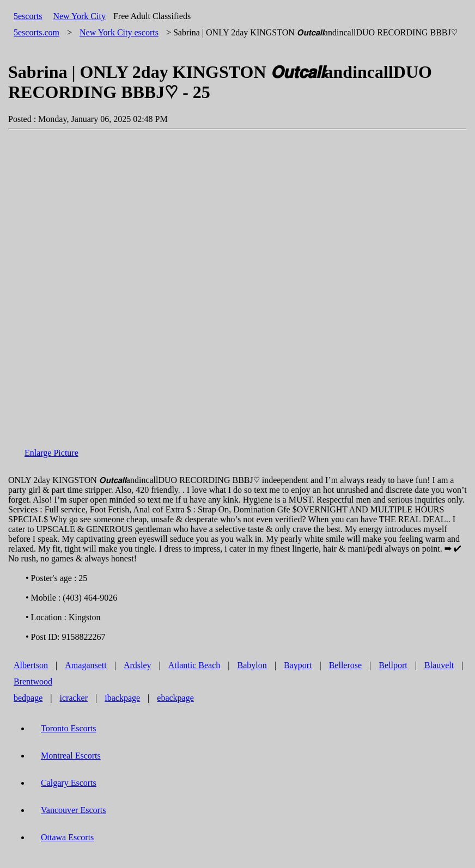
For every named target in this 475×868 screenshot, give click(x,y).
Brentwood (33, 681)
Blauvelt (439, 665)
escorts (119, 32)
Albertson (31, 665)
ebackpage (175, 698)
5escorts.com (36, 32)
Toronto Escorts (69, 728)
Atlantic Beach (194, 665)
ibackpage (122, 698)
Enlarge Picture (51, 453)
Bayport (298, 665)
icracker (74, 698)
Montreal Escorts (71, 756)
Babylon (252, 665)
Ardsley (138, 665)
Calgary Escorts (69, 783)
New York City (79, 16)
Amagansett (86, 665)
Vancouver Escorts (74, 810)
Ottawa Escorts (67, 837)
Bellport (393, 665)
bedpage (28, 698)
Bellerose (345, 665)
